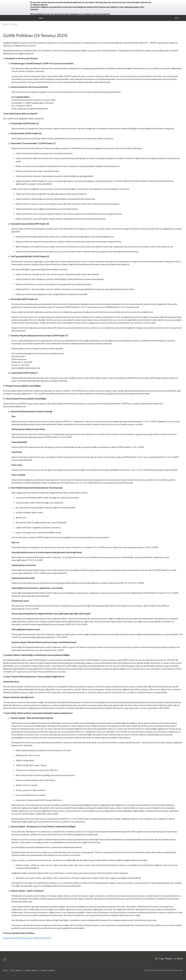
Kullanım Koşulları (48, 970)
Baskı (5, 970)
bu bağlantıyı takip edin (39, 5)
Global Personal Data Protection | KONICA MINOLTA (27, 938)
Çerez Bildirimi (16, 970)
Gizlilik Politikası (31, 970)
